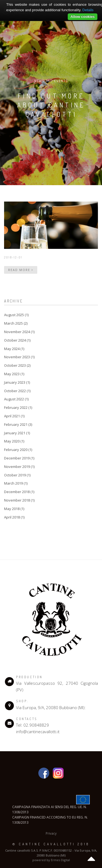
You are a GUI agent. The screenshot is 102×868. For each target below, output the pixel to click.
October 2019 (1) (17, 475)
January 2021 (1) (17, 433)
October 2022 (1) (17, 391)
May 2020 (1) (14, 441)
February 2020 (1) (18, 450)
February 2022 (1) (18, 407)
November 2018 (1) (19, 500)
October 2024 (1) (17, 340)
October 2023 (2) (17, 365)
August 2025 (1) (16, 315)
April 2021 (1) (14, 416)
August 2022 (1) (16, 399)
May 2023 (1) (14, 374)
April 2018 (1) (14, 517)
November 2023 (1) (19, 357)
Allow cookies (83, 17)
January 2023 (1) (17, 382)
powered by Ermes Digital (51, 860)
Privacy (51, 833)
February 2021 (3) (18, 424)
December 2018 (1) (19, 492)
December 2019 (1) (19, 458)
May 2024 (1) (14, 349)
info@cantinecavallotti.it (38, 732)
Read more (21, 270)
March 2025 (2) (16, 323)
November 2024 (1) (19, 332)
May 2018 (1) (14, 509)
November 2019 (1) (19, 467)
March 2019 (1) (16, 483)
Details (88, 10)
